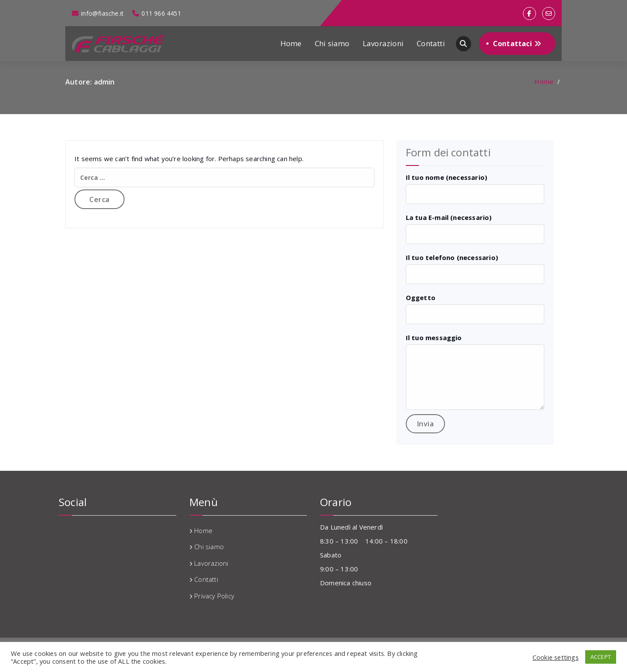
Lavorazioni (383, 43)
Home (291, 43)
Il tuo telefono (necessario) (452, 257)
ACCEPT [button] (601, 657)
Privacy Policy (214, 596)
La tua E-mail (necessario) (449, 217)
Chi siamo (332, 43)
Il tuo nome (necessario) (447, 177)
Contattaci (517, 44)
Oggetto (421, 297)
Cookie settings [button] (556, 657)
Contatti (431, 43)
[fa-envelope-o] (549, 14)
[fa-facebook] (529, 14)
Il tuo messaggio (434, 338)
